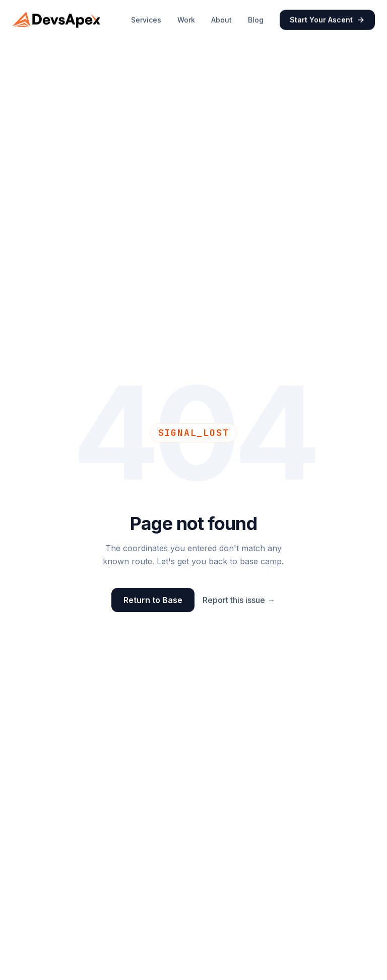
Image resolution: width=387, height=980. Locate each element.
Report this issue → (239, 600)
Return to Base (153, 600)
